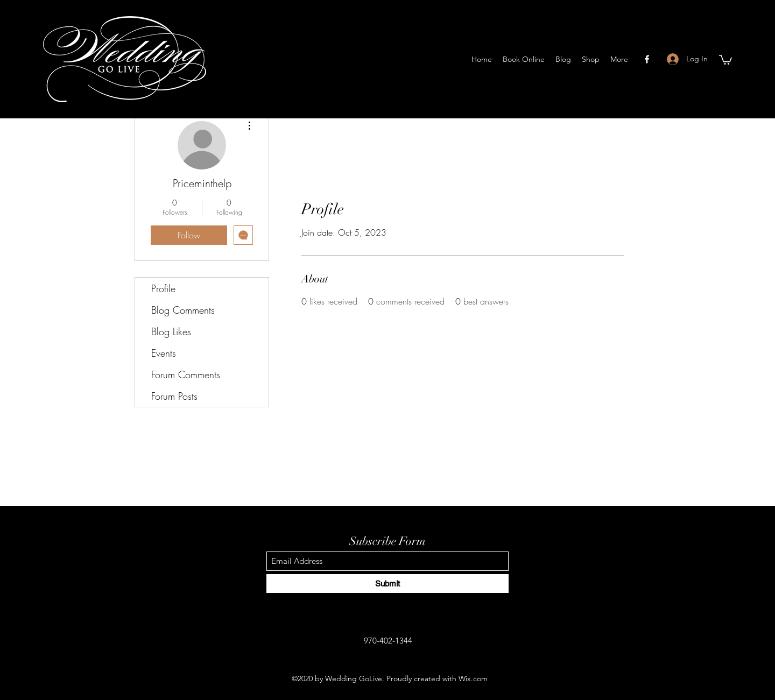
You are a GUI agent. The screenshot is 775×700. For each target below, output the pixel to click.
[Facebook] (647, 59)
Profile (163, 288)
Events (164, 353)
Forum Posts (174, 396)
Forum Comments (186, 374)
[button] (725, 59)
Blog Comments (183, 310)
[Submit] (387, 584)
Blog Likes (171, 331)
